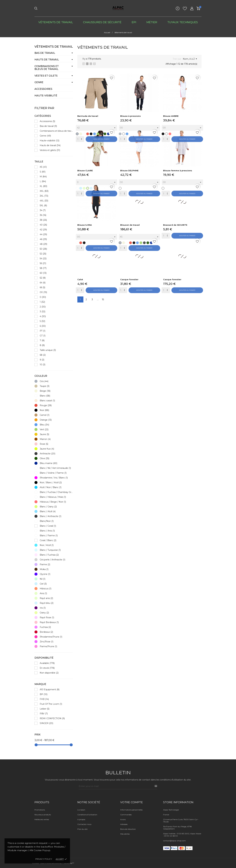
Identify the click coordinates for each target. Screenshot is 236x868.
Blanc (45, 396)
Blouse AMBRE (171, 116)
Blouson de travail (130, 225)
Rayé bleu (47, 603)
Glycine (45, 574)
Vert (44, 429)
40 (43, 225)
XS (43, 167)
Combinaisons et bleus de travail (47, 68)
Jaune (44, 434)
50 (43, 249)
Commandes (126, 815)
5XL (43, 205)
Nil (43, 579)
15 (103, 299)
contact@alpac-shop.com (174, 841)
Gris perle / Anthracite (52, 560)
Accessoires (43, 89)
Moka (44, 569)
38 (43, 220)
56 (43, 263)
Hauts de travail (47, 60)
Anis (43, 593)
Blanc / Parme (49, 536)
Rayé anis (46, 598)
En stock (47, 668)
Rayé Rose (47, 617)
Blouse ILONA (85, 225)
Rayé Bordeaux (49, 622)
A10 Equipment (50, 689)
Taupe (45, 386)
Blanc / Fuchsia (49, 555)
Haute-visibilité (46, 96)
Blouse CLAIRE (85, 171)
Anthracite (47, 454)
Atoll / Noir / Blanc (51, 487)
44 (43, 234)
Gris (44, 381)
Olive (44, 458)
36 (43, 215)
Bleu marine (48, 463)
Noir (44, 410)
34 (43, 210)
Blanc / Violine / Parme (53, 473)
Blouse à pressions (130, 116)
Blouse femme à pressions (178, 171)
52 (43, 254)
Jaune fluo (47, 449)
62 (43, 278)
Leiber (45, 709)
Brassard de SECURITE (175, 225)
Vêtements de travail (56, 22)
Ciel (43, 584)
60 (43, 273)
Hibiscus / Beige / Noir (53, 502)
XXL (44, 191)
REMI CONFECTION (52, 718)
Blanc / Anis (47, 531)
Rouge (46, 405)
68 (43, 355)
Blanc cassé (47, 401)
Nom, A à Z (190, 59)
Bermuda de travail (88, 116)
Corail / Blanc (48, 540)
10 (43, 365)
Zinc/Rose (47, 642)
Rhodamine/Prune (51, 637)
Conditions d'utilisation (87, 815)
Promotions (40, 810)
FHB (44, 699)
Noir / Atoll (47, 545)
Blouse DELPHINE (129, 171)
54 (43, 259)
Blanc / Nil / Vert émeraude (55, 468)
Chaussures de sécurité (102, 22)
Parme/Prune (48, 646)
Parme (45, 564)
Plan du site (82, 829)
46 (43, 239)
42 (43, 230)
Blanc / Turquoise (50, 550)
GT (43, 336)
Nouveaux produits (43, 815)
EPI (134, 22)
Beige (45, 391)
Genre (39, 82)
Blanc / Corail (48, 526)
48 (43, 244)
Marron (45, 439)
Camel (45, 415)
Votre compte (132, 802)
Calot (80, 279)
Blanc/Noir (47, 521)
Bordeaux (46, 632)
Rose (44, 444)
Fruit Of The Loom (51, 704)
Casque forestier (129, 279)
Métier (152, 22)
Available (47, 663)
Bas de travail (45, 53)
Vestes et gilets (46, 76)
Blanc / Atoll (48, 511)
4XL (44, 201)
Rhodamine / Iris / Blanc (54, 478)
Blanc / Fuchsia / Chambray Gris (56, 492)
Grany (44, 613)
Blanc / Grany (48, 507)
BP (44, 694)
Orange (46, 420)
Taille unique (48, 350)
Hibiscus (46, 589)
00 (43, 292)
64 (43, 283)
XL (43, 186)
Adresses (124, 824)
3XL (44, 196)
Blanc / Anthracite (50, 516)
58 (43, 268)
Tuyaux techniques (183, 22)
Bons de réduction (128, 829)
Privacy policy (44, 859)
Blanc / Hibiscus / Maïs (53, 497)
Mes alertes (125, 834)
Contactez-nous (84, 824)
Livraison (81, 810)
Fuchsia (45, 627)
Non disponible (49, 673)
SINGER (46, 723)
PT (43, 331)
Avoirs (123, 819)
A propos (81, 819)
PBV (44, 714)
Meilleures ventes (42, 819)
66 (42, 287)
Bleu (44, 425)
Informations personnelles (131, 810)
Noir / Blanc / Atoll (51, 483)
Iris (43, 608)
